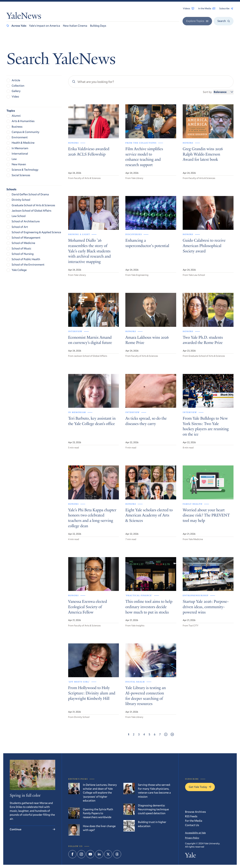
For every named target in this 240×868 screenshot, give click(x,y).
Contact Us (192, 825)
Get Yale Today (200, 787)
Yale (191, 856)
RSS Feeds (191, 816)
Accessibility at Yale (195, 833)
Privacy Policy (192, 838)
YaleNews (24, 17)
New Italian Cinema (75, 26)
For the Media (194, 821)
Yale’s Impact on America (45, 26)
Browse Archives (196, 812)
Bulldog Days (98, 26)
